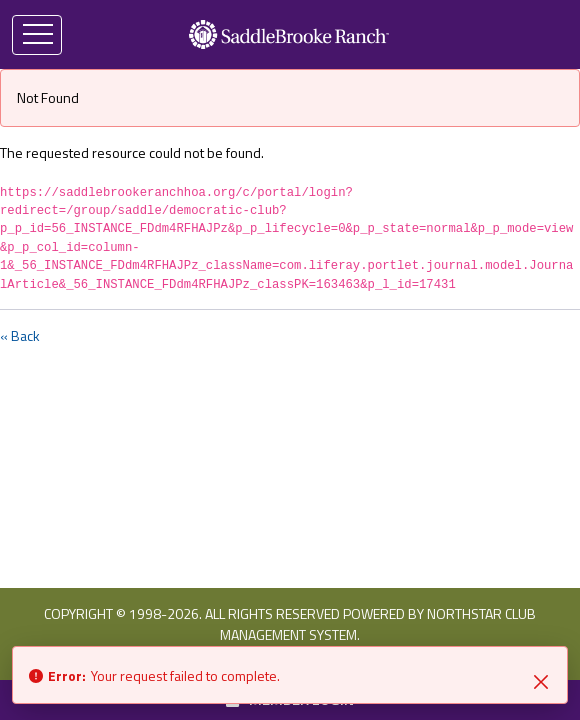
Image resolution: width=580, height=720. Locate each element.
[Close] (541, 680)
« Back (20, 335)
